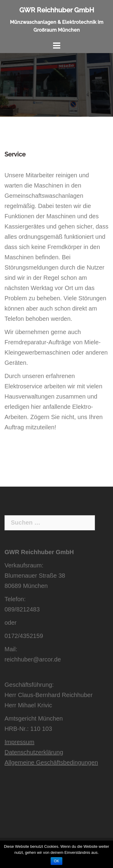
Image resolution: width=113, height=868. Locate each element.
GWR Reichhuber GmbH (57, 10)
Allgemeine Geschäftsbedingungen (51, 762)
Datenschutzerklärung (34, 752)
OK (56, 861)
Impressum (19, 742)
